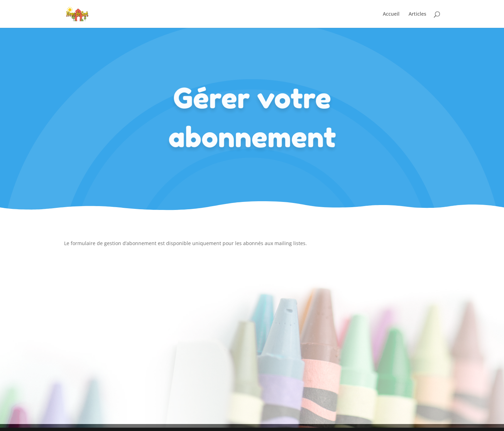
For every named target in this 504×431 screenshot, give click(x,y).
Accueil (391, 14)
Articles (417, 14)
